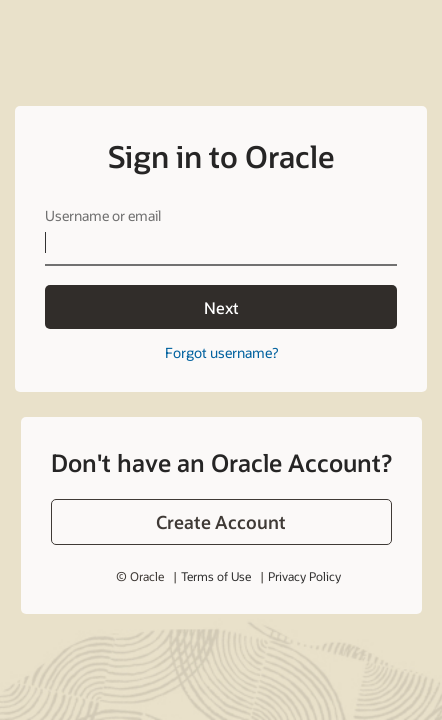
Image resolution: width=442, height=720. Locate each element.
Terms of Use (216, 576)
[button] (221, 522)
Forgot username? (221, 352)
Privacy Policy (304, 576)
